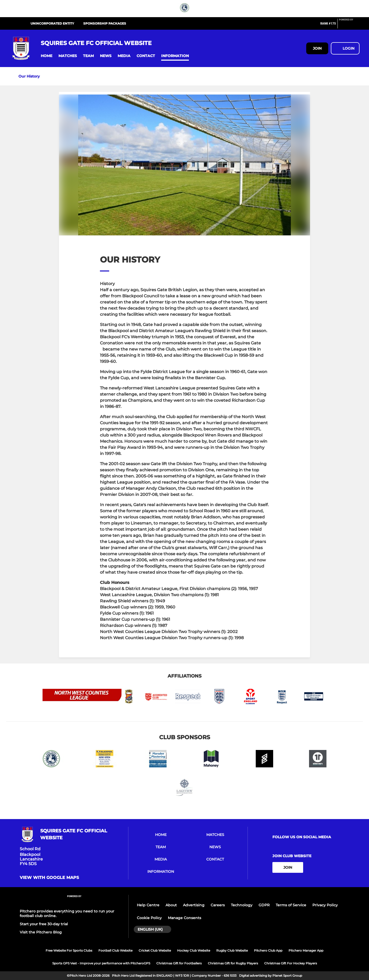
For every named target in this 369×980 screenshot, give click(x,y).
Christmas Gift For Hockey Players (291, 963)
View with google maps (49, 878)
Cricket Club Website (155, 950)
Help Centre (148, 905)
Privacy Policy (325, 905)
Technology (242, 905)
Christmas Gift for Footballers (179, 963)
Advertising (194, 905)
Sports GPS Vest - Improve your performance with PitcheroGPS (101, 963)
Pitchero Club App (268, 950)
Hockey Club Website (194, 950)
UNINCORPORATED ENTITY (52, 23)
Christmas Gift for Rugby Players (233, 963)
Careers (218, 905)
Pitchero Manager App (306, 950)
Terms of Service (291, 905)
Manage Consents (184, 918)
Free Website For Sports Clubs (69, 950)
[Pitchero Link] (349, 26)
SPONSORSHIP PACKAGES (105, 23)
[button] (47, 56)
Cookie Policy (149, 918)
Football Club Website (115, 950)
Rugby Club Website (232, 950)
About (171, 905)
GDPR (264, 905)
